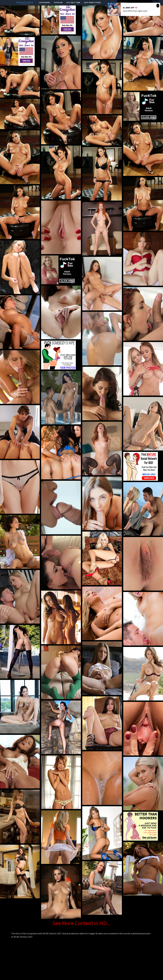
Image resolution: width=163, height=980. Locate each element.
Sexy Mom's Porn (92, 2)
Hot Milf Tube (73, 2)
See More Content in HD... (82, 923)
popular (58, 2)
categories (44, 2)
